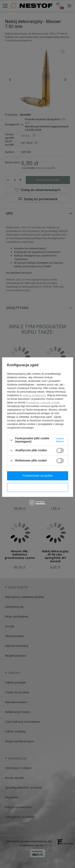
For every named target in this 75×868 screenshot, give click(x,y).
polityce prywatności (34, 395)
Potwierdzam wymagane (37, 487)
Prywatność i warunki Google (43, 403)
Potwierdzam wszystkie (38, 476)
